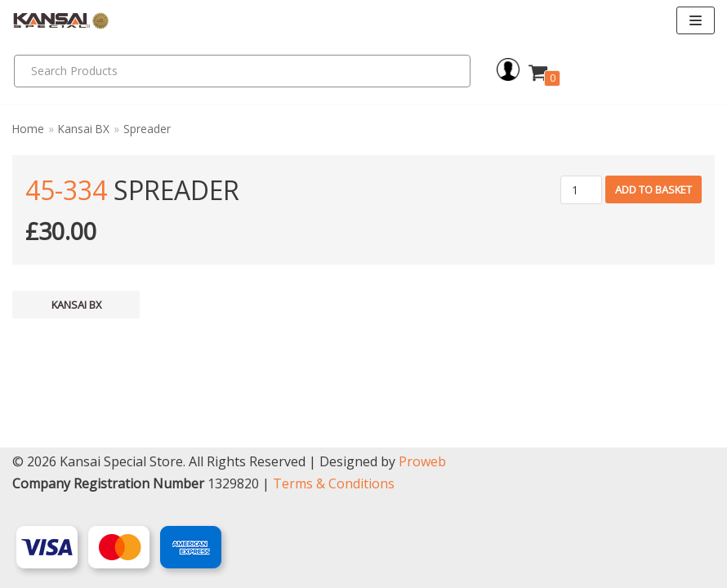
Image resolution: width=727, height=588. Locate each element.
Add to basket (653, 189)
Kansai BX (84, 129)
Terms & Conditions (334, 483)
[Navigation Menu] (696, 20)
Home (28, 129)
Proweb (422, 461)
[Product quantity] (581, 190)
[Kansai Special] (61, 21)
